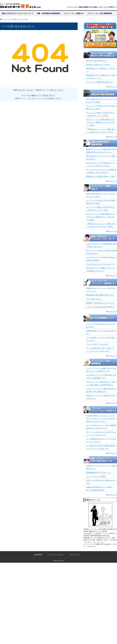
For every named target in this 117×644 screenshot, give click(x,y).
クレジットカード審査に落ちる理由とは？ (100, 82)
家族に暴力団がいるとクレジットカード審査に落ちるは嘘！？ (101, 157)
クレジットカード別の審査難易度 (100, 13)
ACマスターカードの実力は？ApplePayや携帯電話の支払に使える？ (101, 252)
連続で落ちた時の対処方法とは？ (97, 60)
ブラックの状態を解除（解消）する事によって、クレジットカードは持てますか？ (100, 350)
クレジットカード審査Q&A (74, 13)
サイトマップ (75, 555)
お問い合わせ (91, 546)
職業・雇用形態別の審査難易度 (49, 13)
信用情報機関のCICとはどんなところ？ (99, 472)
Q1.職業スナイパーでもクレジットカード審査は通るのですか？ (101, 467)
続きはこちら (113, 87)
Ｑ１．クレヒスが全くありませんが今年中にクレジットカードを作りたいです (101, 433)
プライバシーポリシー (56, 555)
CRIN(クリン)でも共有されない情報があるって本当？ (101, 482)
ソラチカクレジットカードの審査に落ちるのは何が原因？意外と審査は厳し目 (101, 390)
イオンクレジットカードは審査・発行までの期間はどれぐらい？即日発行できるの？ (101, 370)
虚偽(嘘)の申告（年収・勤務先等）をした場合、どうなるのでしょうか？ (101, 77)
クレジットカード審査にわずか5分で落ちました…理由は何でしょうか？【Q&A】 (101, 114)
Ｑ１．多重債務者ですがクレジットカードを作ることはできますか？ (101, 440)
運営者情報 (38, 555)
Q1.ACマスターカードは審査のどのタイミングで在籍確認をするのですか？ (101, 269)
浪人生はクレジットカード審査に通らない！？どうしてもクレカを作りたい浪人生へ (101, 164)
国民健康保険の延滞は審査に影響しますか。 (100, 295)
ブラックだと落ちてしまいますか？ (97, 344)
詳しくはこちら (99, 542)
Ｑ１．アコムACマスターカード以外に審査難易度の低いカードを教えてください (101, 427)
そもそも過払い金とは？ (94, 299)
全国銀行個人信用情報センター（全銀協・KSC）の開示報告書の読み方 (100, 489)
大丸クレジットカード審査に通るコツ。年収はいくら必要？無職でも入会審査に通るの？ (101, 383)
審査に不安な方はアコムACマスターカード (18, 13)
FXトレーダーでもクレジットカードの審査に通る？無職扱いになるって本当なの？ (101, 171)
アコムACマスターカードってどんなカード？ (100, 264)
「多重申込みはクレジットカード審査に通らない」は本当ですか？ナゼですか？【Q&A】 (101, 131)
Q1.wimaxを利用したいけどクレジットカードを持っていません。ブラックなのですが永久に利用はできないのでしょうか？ (101, 418)
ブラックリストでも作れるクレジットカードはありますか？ (101, 325)
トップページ (40, 98)
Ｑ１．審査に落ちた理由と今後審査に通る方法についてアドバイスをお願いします (101, 447)
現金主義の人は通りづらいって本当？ (98, 64)
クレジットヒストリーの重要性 (96, 476)
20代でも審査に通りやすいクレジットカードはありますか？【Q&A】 (101, 101)
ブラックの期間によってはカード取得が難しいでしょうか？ (101, 339)
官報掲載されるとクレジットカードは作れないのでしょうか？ (101, 290)
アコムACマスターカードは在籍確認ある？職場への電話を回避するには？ (101, 245)
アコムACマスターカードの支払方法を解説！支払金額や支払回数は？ (101, 259)
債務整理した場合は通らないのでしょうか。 (100, 303)
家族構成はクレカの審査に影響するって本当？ (101, 176)
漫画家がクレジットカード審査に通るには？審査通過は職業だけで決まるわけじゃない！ (101, 151)
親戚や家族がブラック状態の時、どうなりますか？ (101, 70)
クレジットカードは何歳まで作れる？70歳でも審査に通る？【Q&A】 (101, 107)
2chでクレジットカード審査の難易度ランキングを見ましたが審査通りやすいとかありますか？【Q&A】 (101, 122)
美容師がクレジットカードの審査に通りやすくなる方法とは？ (101, 397)
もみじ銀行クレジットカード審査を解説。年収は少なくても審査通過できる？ (101, 376)
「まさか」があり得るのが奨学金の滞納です (100, 307)
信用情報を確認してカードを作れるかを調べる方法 (101, 332)
